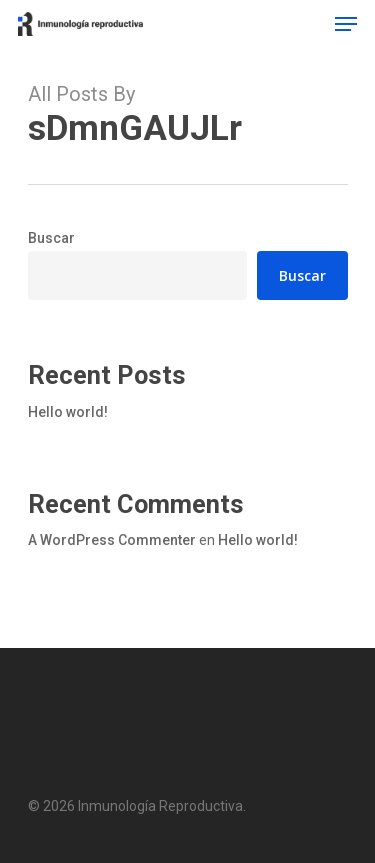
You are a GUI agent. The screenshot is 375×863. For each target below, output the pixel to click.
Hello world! (68, 412)
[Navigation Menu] (346, 24)
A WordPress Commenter (112, 540)
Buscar (51, 238)
